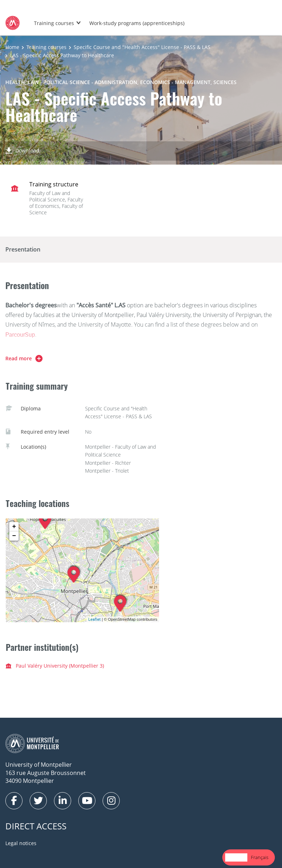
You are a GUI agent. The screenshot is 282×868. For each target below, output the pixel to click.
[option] (260, 857)
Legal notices (21, 843)
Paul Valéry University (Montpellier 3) (55, 666)
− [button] (14, 536)
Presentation (23, 249)
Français (260, 857)
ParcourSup (20, 335)
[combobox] (236, 857)
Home (12, 47)
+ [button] (14, 527)
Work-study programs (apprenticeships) (137, 23)
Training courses (54, 23)
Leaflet (95, 619)
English (236, 857)
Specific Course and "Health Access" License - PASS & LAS (142, 47)
